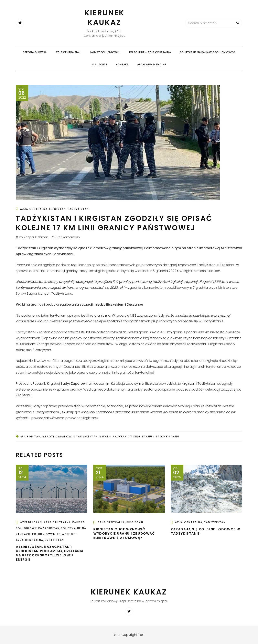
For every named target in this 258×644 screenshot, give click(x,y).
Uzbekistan (55, 540)
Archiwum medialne (152, 64)
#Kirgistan (31, 436)
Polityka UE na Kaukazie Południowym (207, 52)
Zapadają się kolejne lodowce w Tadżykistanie (206, 531)
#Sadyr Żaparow (57, 436)
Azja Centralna (67, 52)
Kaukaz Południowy (104, 52)
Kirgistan (58, 209)
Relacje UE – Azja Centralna (150, 52)
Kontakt (122, 64)
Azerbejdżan (31, 522)
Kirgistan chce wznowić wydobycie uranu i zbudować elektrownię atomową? (124, 533)
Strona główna (35, 52)
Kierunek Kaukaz (105, 18)
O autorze (99, 64)
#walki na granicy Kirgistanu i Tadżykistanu (139, 436)
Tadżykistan (78, 209)
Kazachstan (49, 528)
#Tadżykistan (85, 436)
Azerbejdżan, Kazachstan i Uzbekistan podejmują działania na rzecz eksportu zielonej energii (50, 553)
